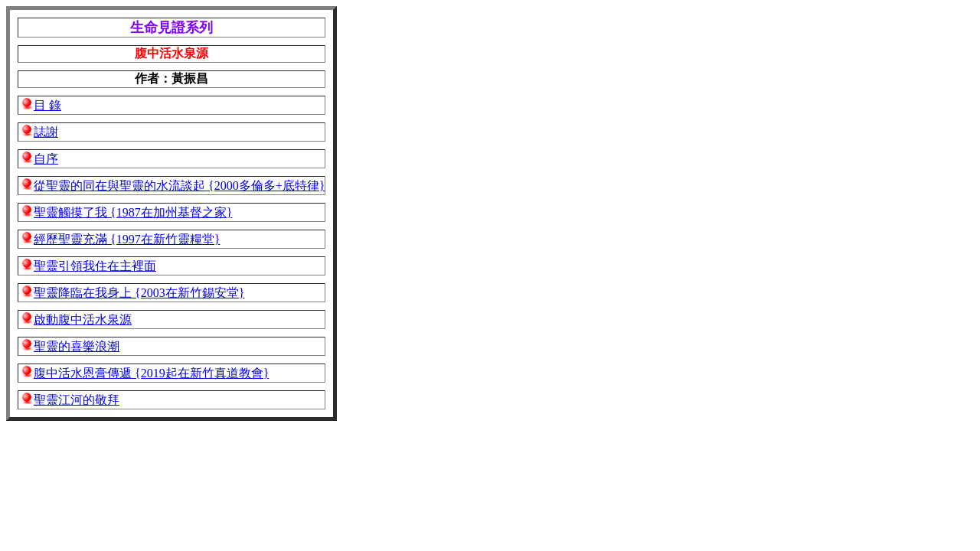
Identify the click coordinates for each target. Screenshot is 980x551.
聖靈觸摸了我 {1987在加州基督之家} (133, 212)
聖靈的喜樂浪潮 (77, 346)
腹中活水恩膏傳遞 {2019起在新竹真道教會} (151, 373)
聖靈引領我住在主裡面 (95, 266)
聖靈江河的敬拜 (77, 400)
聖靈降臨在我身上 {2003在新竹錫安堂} (139, 293)
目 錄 (47, 105)
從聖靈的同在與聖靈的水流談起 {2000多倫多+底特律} (179, 186)
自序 (46, 159)
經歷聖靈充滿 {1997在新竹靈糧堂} (127, 239)
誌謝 (46, 132)
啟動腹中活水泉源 (83, 320)
